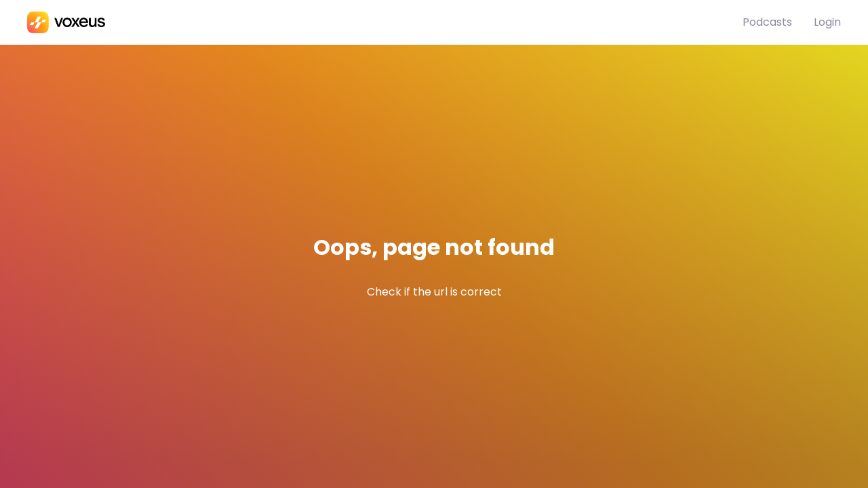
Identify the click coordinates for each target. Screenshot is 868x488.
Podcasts (767, 22)
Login (827, 22)
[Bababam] (385, 22)
